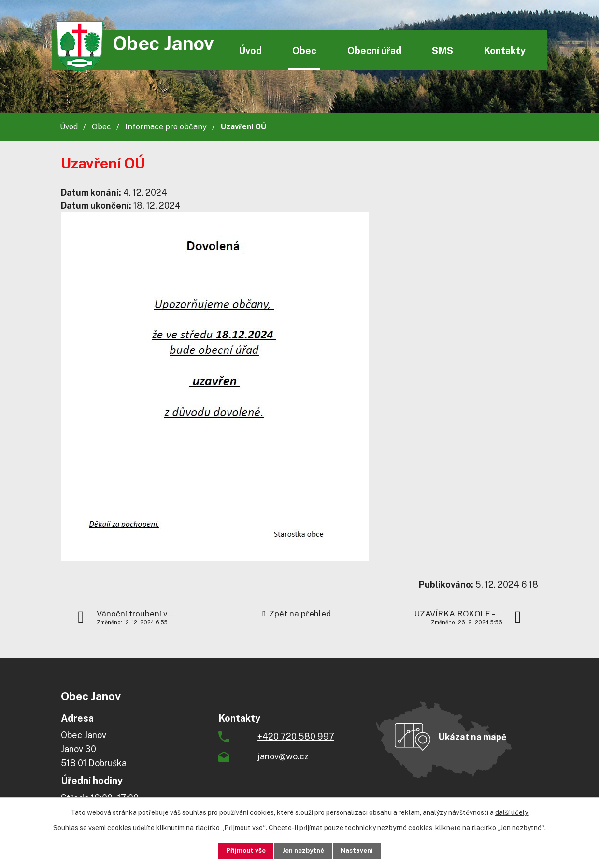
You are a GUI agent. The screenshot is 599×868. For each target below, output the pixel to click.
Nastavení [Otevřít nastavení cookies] (365, 850)
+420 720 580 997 (296, 736)
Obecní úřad (374, 50)
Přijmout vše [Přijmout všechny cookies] (237, 850)
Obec (304, 50)
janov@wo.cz (283, 756)
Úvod (250, 50)
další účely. (512, 812)
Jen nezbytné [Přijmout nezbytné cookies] (303, 850)
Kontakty (505, 50)
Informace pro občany (166, 127)
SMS (442, 50)
